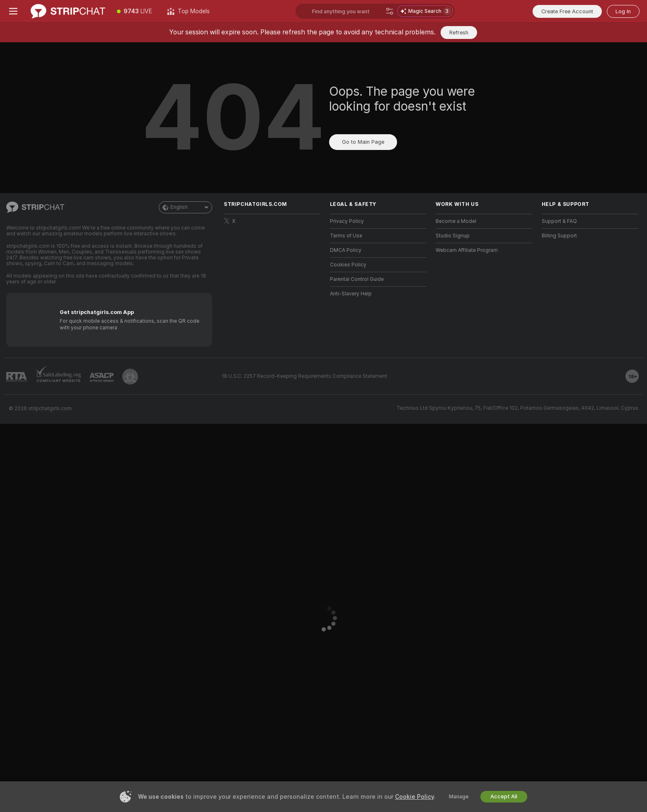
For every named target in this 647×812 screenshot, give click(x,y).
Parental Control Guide (357, 279)
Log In (623, 11)
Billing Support (559, 236)
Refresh (459, 33)
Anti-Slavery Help (351, 294)
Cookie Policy (414, 797)
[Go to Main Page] (68, 11)
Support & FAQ (559, 221)
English (185, 207)
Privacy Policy (347, 221)
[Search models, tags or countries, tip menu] (347, 11)
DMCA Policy (346, 250)
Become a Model (456, 221)
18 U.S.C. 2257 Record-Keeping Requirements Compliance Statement (304, 376)
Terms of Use (346, 236)
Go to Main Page (363, 142)
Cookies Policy (348, 265)
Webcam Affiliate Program (467, 250)
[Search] (390, 11)
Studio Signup (453, 236)
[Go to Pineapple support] (130, 377)
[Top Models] (188, 11)
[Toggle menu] (13, 11)
